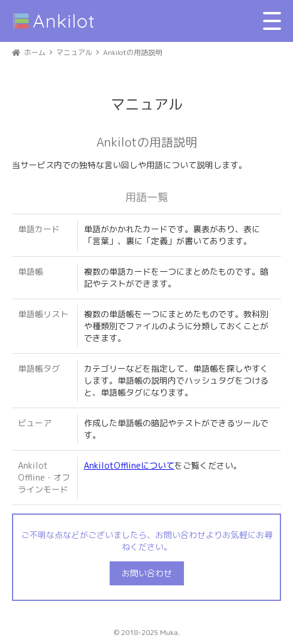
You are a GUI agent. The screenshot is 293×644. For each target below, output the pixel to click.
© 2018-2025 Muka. (147, 632)
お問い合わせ (147, 573)
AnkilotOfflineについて (129, 465)
